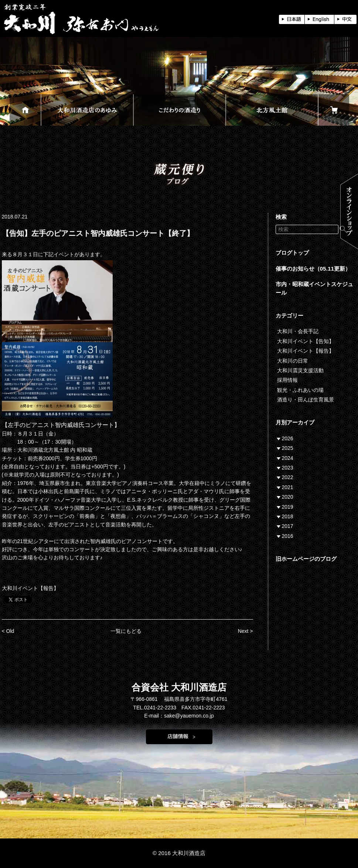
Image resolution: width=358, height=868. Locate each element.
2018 (288, 516)
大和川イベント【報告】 (30, 588)
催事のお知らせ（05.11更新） (313, 269)
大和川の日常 (293, 361)
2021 (288, 487)
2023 (288, 468)
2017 (288, 526)
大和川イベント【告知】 (306, 341)
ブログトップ (292, 253)
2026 (288, 438)
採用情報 (287, 380)
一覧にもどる (126, 631)
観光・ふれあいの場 (300, 390)
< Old (8, 631)
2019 (288, 507)
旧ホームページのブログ (306, 559)
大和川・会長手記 (298, 331)
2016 (288, 536)
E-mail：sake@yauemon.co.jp (179, 716)
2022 (288, 477)
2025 (288, 448)
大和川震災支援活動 (300, 370)
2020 (288, 497)
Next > (246, 631)
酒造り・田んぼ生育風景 (306, 400)
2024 (288, 458)
